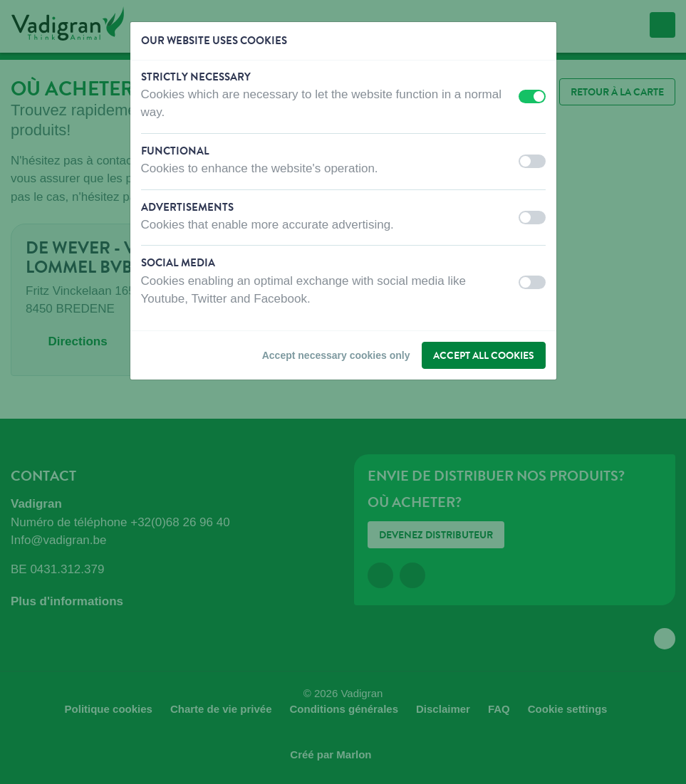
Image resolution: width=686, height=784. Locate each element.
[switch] (532, 96)
